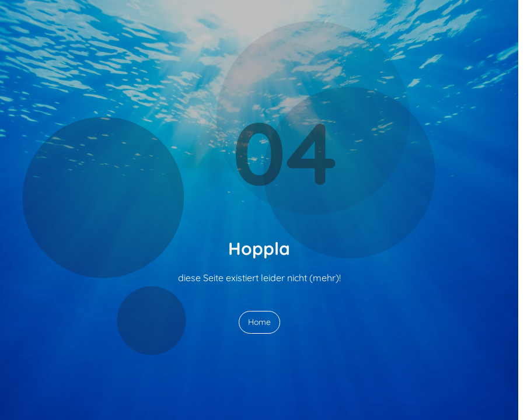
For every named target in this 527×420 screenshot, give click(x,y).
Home (259, 322)
